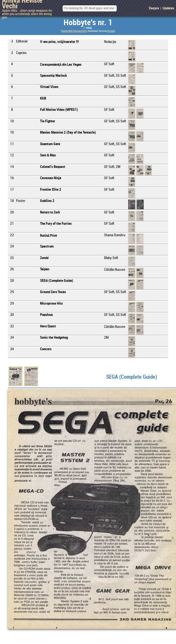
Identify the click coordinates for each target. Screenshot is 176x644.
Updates (168, 8)
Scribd (111, 31)
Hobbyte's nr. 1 (88, 23)
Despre (154, 8)
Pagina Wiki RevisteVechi (74, 31)
